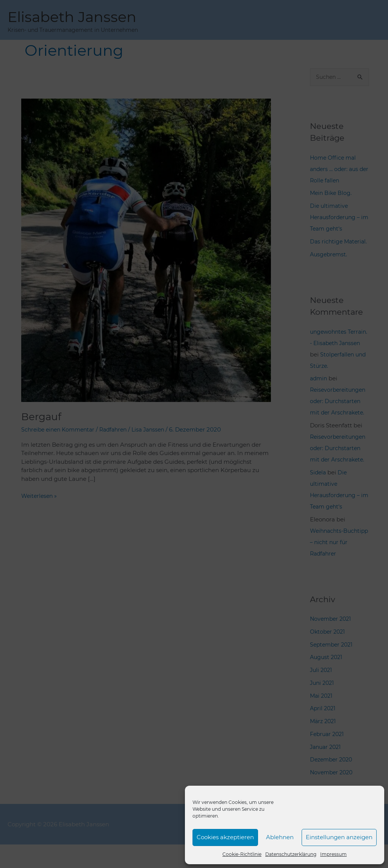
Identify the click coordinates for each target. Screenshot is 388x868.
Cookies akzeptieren (225, 837)
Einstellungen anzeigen (339, 837)
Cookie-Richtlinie (242, 854)
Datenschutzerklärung (291, 854)
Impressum (333, 854)
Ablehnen (280, 837)
